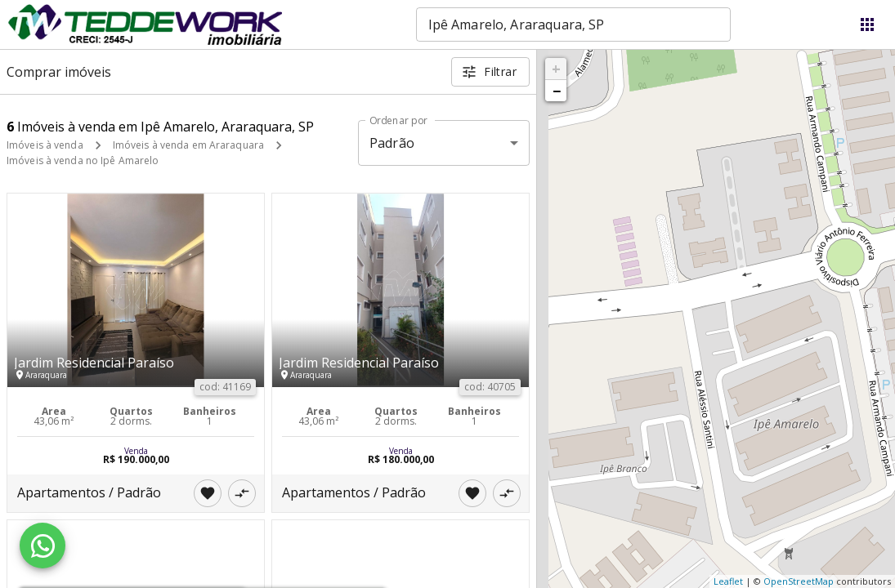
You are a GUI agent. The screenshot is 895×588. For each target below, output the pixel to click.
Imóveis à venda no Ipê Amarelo (83, 160)
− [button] (557, 91)
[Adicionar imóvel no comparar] (242, 493)
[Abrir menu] (867, 24)
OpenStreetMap (799, 581)
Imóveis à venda (45, 145)
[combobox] (573, 24)
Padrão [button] (392, 143)
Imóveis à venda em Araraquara (188, 145)
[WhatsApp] (43, 546)
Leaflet (728, 581)
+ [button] (556, 69)
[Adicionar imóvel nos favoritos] (208, 493)
